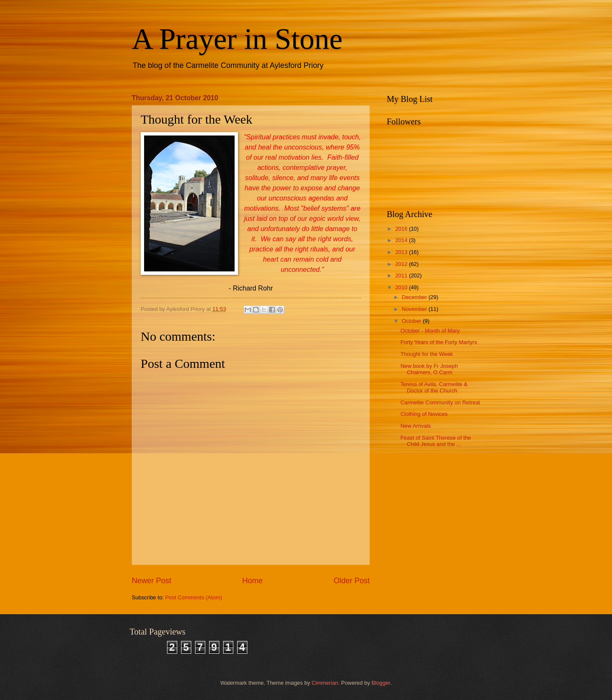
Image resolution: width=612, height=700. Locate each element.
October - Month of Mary (430, 331)
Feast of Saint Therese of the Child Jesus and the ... (436, 441)
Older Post (352, 581)
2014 (402, 240)
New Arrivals (416, 426)
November (415, 309)
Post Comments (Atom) (194, 597)
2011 (402, 275)
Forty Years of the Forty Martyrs (439, 342)
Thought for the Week (427, 354)
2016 (402, 229)
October (412, 321)
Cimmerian (325, 683)
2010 (402, 287)
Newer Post (152, 581)
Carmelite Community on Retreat (440, 402)
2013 (402, 252)
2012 (402, 264)
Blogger (381, 683)
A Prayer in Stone (237, 39)
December (415, 297)
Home (252, 581)
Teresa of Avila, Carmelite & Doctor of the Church (434, 387)
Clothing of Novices (424, 414)
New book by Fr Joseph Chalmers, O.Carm (429, 369)
